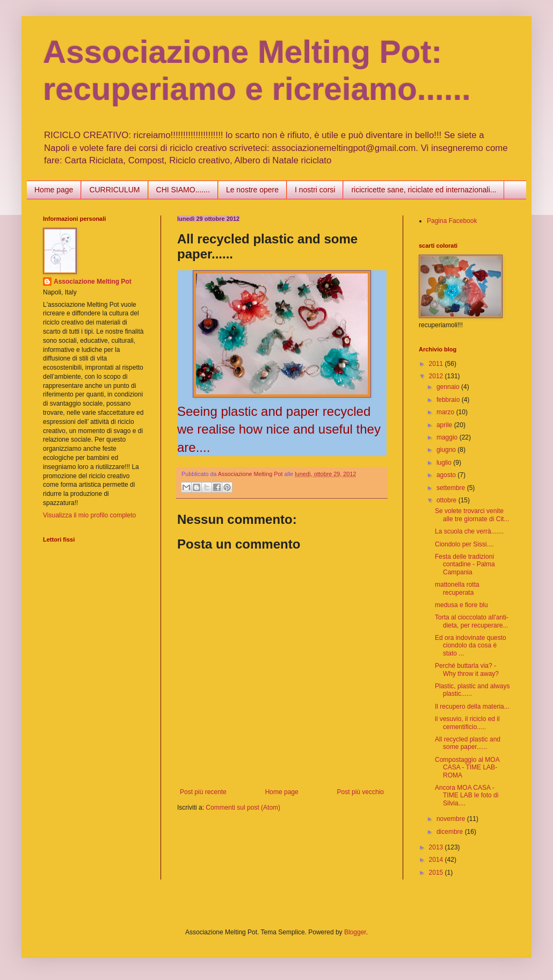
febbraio (449, 400)
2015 (437, 873)
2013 (437, 847)
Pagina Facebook (452, 221)
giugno (447, 450)
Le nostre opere (252, 190)
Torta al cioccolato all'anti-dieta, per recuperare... (472, 621)
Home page (54, 190)
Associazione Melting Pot (93, 282)
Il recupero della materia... (472, 707)
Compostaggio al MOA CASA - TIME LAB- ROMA (467, 768)
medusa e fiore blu (461, 605)
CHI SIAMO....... (183, 190)
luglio (445, 463)
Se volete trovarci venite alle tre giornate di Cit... (472, 515)
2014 (437, 860)
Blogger (355, 932)
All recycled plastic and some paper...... (468, 743)
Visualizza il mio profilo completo (89, 515)
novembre (452, 819)
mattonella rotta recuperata (457, 588)
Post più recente (203, 792)
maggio (448, 437)
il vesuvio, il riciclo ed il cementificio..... (467, 723)
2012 (437, 376)
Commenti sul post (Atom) (243, 808)
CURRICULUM (114, 190)
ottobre (448, 500)
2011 (437, 364)
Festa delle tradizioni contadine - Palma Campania (465, 564)
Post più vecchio (361, 792)
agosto (447, 475)
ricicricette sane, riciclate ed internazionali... (424, 190)
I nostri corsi (315, 190)
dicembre (451, 832)
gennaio (449, 387)
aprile (445, 425)
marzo (446, 412)
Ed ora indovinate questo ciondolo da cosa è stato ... (471, 646)
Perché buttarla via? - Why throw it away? (467, 669)
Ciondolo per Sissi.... (464, 544)
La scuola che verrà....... (469, 531)
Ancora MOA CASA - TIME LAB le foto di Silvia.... (467, 795)
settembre (452, 488)
